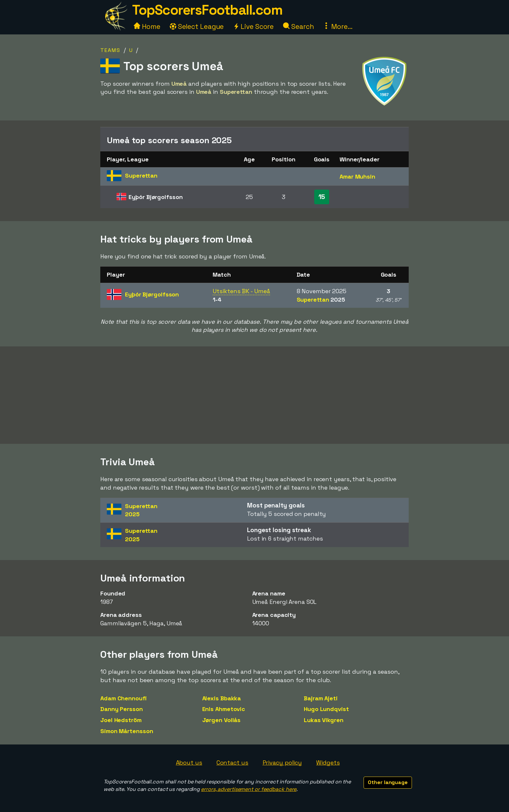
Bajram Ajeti (321, 698)
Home (147, 26)
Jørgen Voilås (222, 720)
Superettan (321, 300)
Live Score (253, 26)
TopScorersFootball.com (207, 10)
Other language (388, 782)
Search (298, 26)
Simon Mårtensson (127, 731)
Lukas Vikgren (324, 720)
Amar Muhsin (357, 176)
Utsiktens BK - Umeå (241, 291)
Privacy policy (282, 762)
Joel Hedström (121, 720)
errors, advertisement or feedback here (249, 789)
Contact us (232, 762)
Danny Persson (122, 709)
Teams (110, 50)
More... (338, 26)
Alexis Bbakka (222, 698)
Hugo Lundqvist (326, 709)
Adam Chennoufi (124, 698)
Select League (197, 26)
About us (189, 762)
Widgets (328, 762)
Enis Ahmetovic (224, 709)
